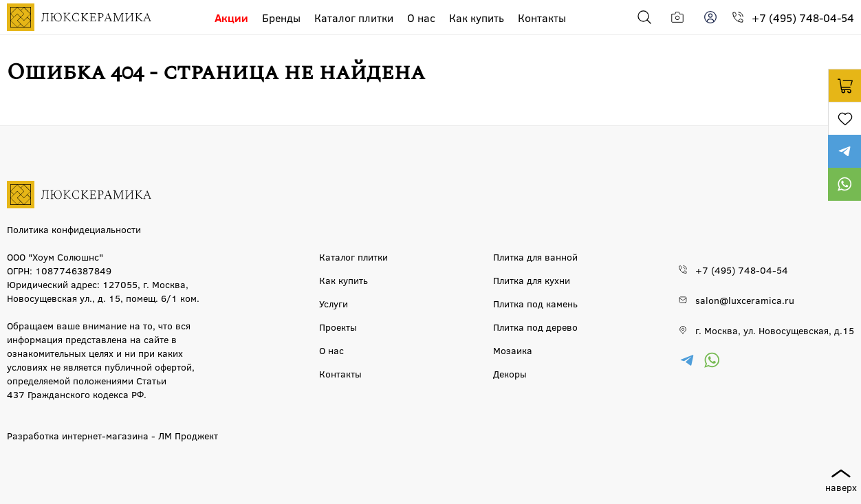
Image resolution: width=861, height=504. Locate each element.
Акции (231, 18)
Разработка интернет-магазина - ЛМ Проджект (112, 435)
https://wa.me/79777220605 (844, 184)
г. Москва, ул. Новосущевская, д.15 (775, 330)
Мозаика (513, 350)
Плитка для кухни (532, 280)
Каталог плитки (354, 18)
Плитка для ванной (535, 256)
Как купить (477, 18)
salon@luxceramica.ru (745, 300)
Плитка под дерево (535, 327)
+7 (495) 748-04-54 (803, 18)
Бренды (281, 18)
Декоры (510, 373)
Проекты (338, 327)
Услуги (334, 303)
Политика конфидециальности (74, 229)
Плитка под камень (535, 303)
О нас (421, 18)
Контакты (542, 18)
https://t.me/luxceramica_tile (844, 151)
